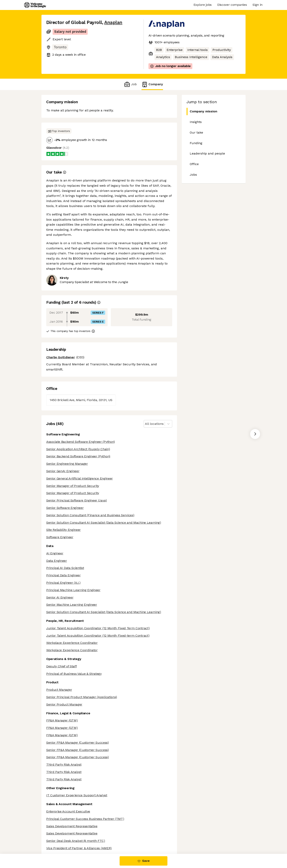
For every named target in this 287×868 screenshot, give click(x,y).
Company (152, 84)
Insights (196, 122)
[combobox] (145, 424)
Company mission (202, 111)
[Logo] (35, 5)
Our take (196, 132)
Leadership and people (207, 153)
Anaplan (113, 22)
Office (194, 164)
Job (130, 84)
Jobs (193, 175)
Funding (196, 143)
